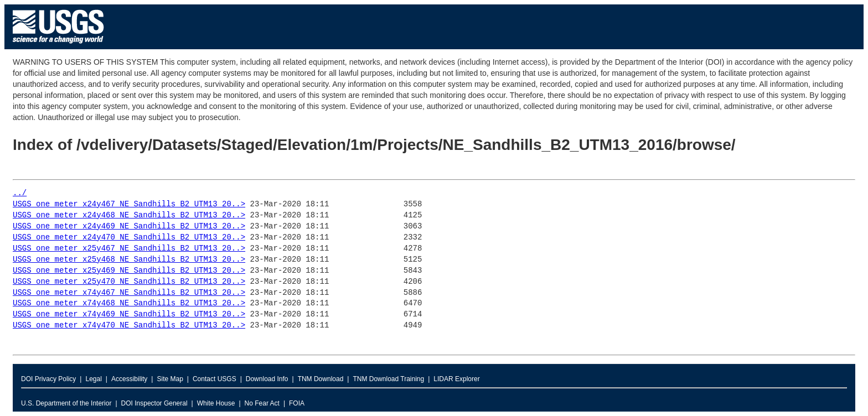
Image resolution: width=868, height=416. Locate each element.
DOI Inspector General (154, 403)
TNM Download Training (388, 379)
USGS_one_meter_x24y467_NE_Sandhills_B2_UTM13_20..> (129, 204)
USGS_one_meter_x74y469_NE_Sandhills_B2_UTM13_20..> (129, 314)
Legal (93, 379)
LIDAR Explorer (456, 379)
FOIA (297, 403)
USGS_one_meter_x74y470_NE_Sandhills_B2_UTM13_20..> (129, 326)
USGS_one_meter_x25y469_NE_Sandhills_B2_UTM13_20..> (129, 271)
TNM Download (321, 379)
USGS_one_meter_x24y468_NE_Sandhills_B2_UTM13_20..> (129, 215)
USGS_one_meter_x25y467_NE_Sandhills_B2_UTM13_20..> (129, 249)
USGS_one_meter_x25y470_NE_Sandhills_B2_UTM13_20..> (129, 282)
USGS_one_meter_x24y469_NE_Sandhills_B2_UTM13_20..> (129, 227)
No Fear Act (262, 403)
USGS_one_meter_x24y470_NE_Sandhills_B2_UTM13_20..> (129, 238)
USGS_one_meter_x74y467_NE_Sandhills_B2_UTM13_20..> (129, 293)
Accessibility (129, 379)
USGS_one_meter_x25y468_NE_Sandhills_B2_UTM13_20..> (129, 260)
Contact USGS (215, 379)
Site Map (170, 379)
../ (20, 193)
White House (216, 403)
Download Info (267, 379)
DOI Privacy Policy (48, 379)
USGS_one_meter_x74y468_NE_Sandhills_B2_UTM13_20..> (129, 303)
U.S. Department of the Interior (66, 403)
